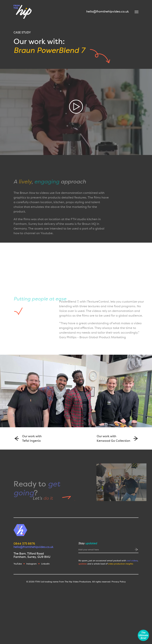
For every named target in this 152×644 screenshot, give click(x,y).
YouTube (18, 564)
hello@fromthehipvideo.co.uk (108, 11)
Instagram (31, 564)
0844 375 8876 (24, 544)
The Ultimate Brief (143, 635)
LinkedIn (45, 564)
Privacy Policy (119, 582)
